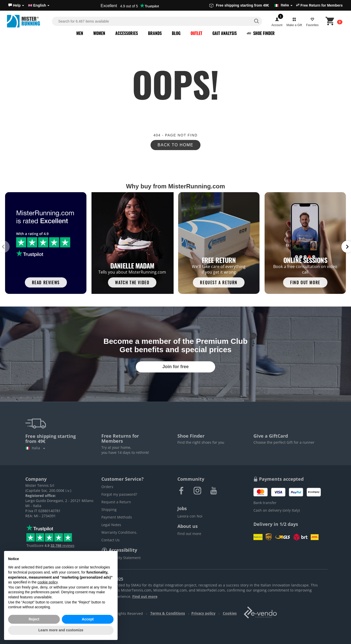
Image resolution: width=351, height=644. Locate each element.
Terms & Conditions (168, 613)
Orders (107, 487)
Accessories (127, 33)
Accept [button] (88, 619)
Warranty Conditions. (119, 532)
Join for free (175, 367)
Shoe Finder (261, 33)
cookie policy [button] (48, 582)
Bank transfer (265, 503)
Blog (176, 33)
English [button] (39, 5)
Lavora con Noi (190, 516)
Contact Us (110, 540)
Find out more (189, 534)
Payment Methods (117, 517)
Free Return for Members (319, 5)
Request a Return (116, 502)
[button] (16, 5)
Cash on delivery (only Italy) (277, 510)
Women (99, 33)
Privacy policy (203, 613)
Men (80, 33)
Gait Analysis (225, 33)
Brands (155, 33)
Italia (35, 448)
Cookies (230, 613)
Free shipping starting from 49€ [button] (251, 5)
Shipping (109, 509)
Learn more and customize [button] (61, 630)
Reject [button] (34, 619)
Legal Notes (111, 525)
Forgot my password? (119, 494)
